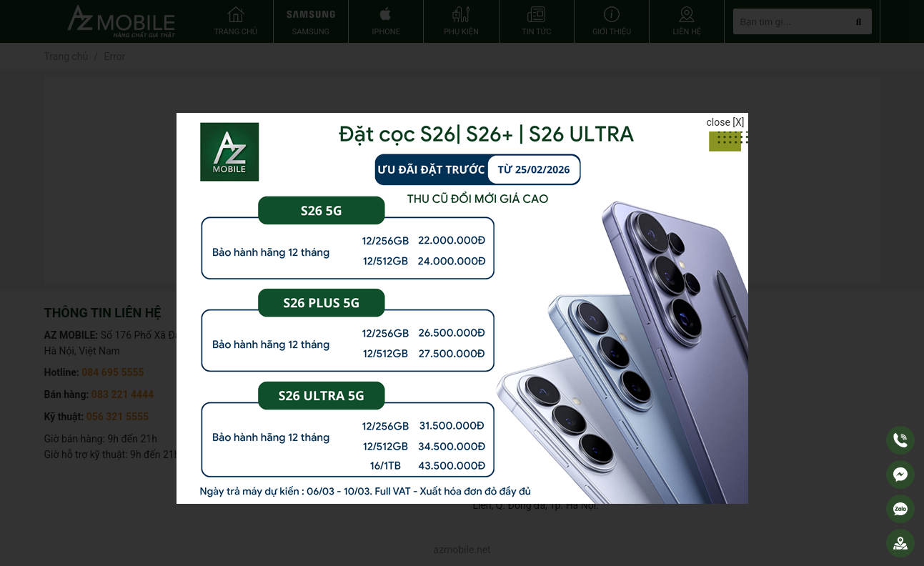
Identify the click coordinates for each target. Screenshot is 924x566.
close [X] (725, 122)
